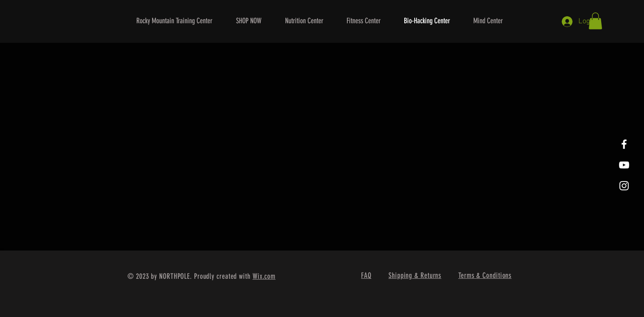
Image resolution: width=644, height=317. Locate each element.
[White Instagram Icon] (624, 186)
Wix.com (264, 276)
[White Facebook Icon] (624, 144)
